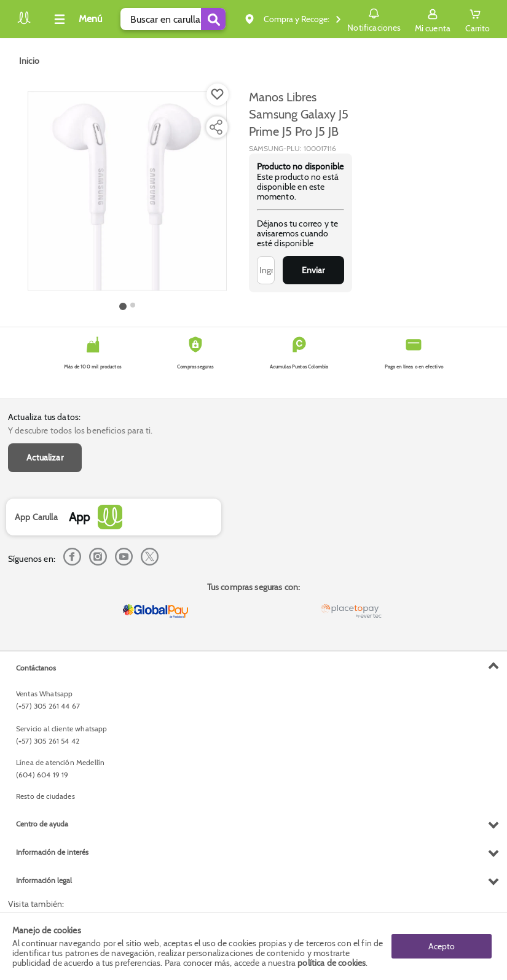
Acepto (442, 946)
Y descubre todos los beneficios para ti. (80, 430)
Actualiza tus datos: (44, 417)
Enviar (313, 270)
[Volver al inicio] (24, 22)
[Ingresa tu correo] (266, 270)
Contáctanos (36, 668)
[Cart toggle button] (478, 19)
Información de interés (52, 852)
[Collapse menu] (76, 19)
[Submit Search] (213, 19)
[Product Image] (127, 191)
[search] (173, 19)
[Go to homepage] (29, 61)
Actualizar (45, 457)
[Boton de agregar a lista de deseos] (218, 95)
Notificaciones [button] (374, 18)
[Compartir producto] (216, 127)
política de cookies (332, 963)
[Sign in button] (433, 19)
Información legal (44, 880)
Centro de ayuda (42, 824)
